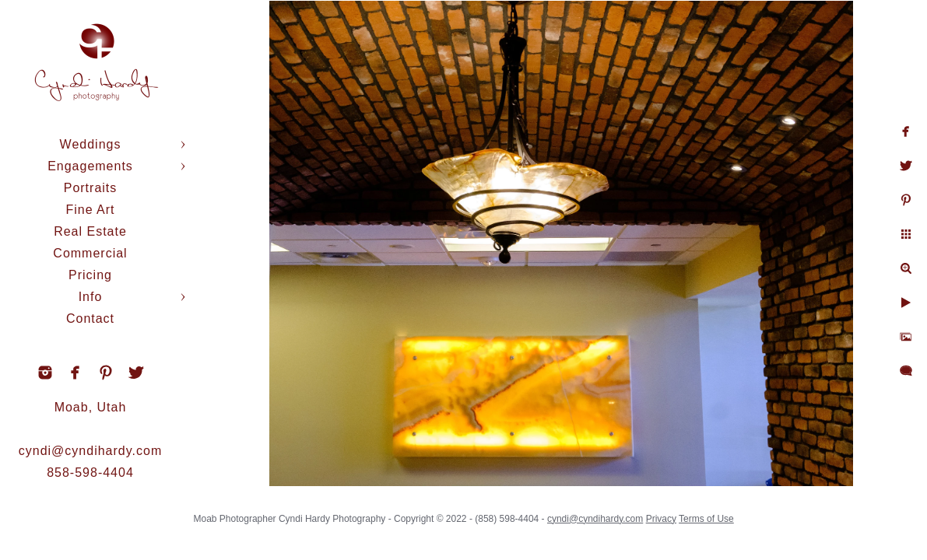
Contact (90, 318)
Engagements (90, 166)
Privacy (699, 513)
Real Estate (90, 231)
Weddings (91, 144)
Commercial (90, 253)
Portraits (91, 188)
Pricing (90, 275)
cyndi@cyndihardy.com (90, 451)
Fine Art (90, 210)
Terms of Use (744, 513)
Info (91, 297)
